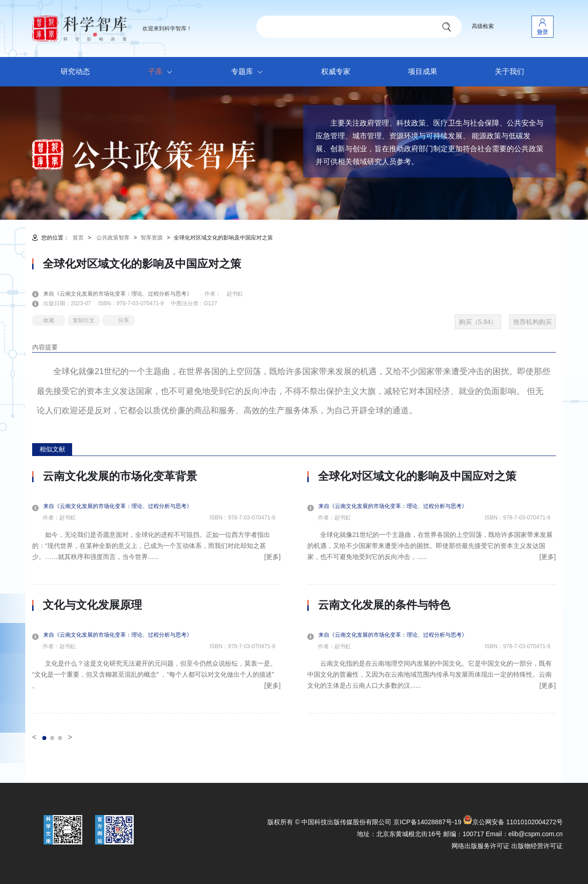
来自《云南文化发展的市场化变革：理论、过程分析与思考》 (123, 294)
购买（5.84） (478, 322)
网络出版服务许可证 (481, 846)
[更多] (272, 557)
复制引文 (84, 320)
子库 (162, 72)
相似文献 (52, 449)
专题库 (249, 72)
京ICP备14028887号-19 (427, 822)
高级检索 (483, 26)
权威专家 (336, 71)
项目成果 (423, 71)
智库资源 (152, 238)
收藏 (49, 320)
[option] (156, 592)
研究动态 (75, 71)
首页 (78, 238)
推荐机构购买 (532, 322)
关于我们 (509, 71)
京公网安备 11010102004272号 (513, 822)
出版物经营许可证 (537, 846)
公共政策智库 (113, 238)
